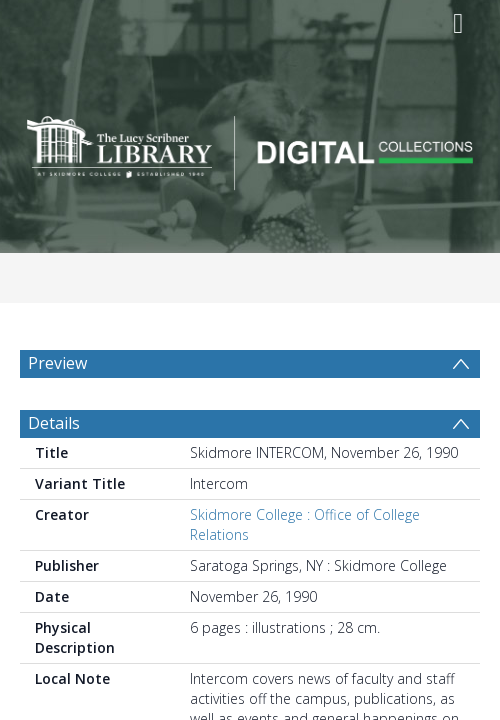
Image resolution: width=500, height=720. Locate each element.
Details (54, 423)
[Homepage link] (250, 147)
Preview (57, 363)
